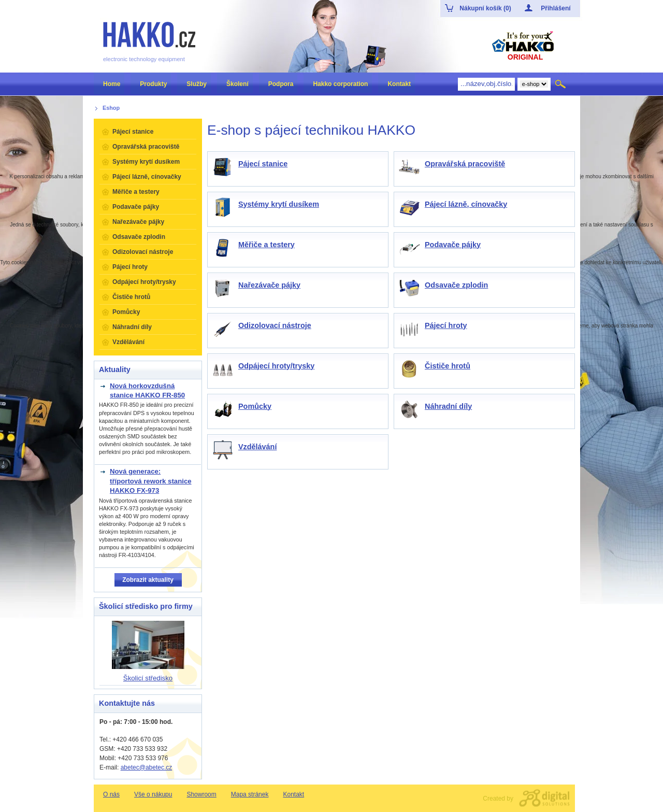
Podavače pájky (453, 245)
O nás (111, 794)
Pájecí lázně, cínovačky (466, 204)
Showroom (201, 794)
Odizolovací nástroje (275, 325)
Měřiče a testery (266, 245)
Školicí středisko (148, 678)
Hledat (561, 84)
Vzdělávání (257, 447)
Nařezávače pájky (269, 285)
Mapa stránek (250, 794)
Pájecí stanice (263, 164)
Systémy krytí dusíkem (279, 204)
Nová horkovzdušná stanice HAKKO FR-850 (147, 390)
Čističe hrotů (448, 366)
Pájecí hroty (446, 325)
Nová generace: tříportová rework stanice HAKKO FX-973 (151, 481)
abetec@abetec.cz (147, 767)
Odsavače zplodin (456, 285)
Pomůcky (255, 406)
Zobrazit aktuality (148, 580)
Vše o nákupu (153, 794)
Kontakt (293, 794)
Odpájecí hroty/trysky (276, 366)
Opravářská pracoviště (465, 164)
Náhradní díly (448, 406)
